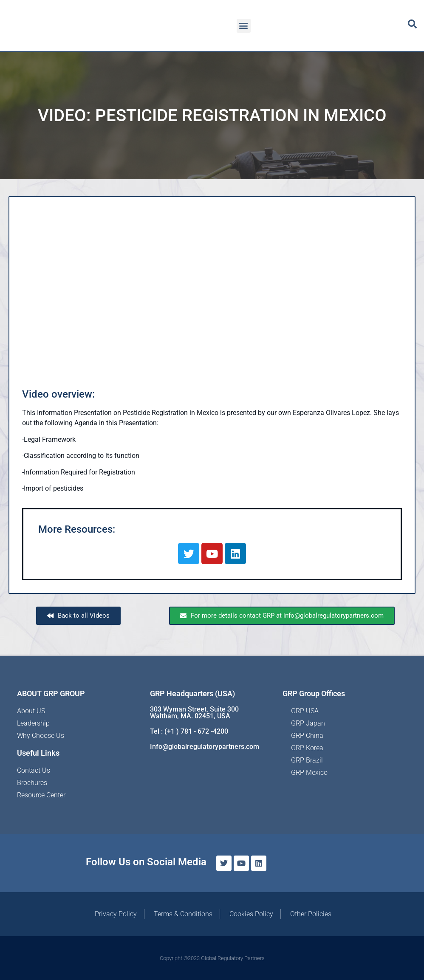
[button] (244, 26)
